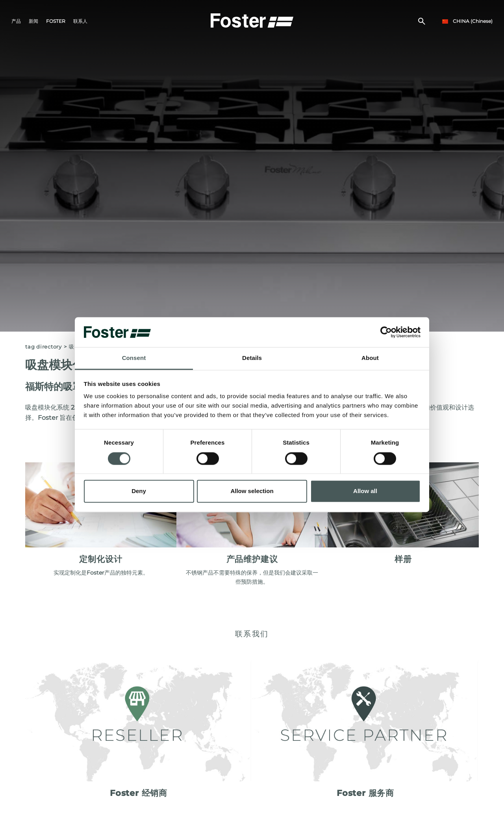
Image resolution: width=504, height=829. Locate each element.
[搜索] (421, 22)
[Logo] (252, 20)
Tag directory (44, 347)
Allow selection (252, 491)
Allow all (365, 491)
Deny (139, 491)
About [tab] (370, 358)
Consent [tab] (134, 358)
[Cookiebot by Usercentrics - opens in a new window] (386, 332)
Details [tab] (252, 358)
